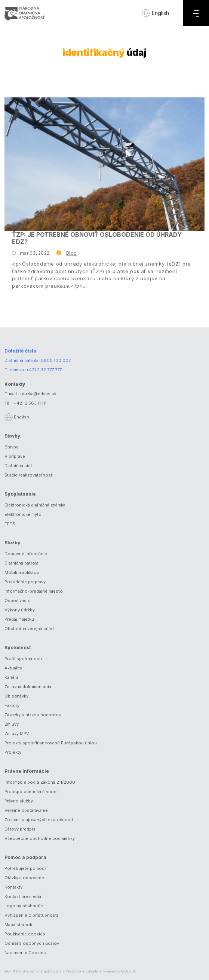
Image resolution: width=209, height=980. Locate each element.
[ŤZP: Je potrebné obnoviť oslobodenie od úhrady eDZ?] (104, 164)
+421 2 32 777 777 (44, 370)
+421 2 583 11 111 (30, 403)
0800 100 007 (56, 360)
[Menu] (196, 13)
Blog (71, 253)
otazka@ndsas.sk (38, 394)
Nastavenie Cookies (25, 953)
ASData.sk (128, 971)
